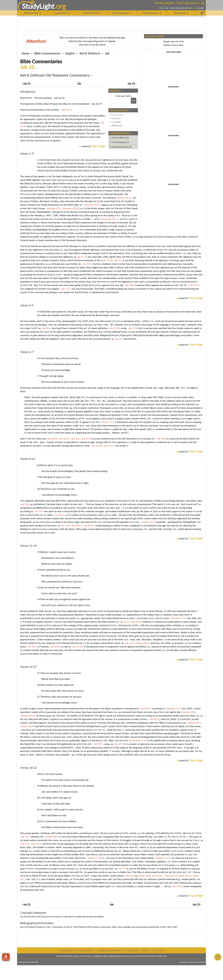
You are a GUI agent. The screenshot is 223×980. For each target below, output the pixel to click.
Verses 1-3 (27, 154)
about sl (146, 950)
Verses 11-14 (28, 546)
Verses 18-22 (28, 768)
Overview (116, 118)
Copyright (116, 122)
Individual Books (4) (122, 147)
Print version (118, 115)
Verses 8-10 (27, 459)
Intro (28, 92)
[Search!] (134, 101)
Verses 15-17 (28, 667)
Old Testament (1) (121, 142)
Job (107, 53)
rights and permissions (111, 950)
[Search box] (120, 101)
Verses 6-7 (27, 352)
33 (131, 84)
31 (27, 84)
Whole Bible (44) (120, 138)
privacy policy (85, 950)
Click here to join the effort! (92, 45)
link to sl (159, 950)
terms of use (67, 950)
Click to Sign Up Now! (188, 3)
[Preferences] (202, 13)
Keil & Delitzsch (90, 53)
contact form (162, 956)
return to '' (93, 146)
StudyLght (38, 6)
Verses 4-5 (27, 305)
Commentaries (47, 53)
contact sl (132, 950)
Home (25, 53)
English (70, 53)
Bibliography (117, 125)
